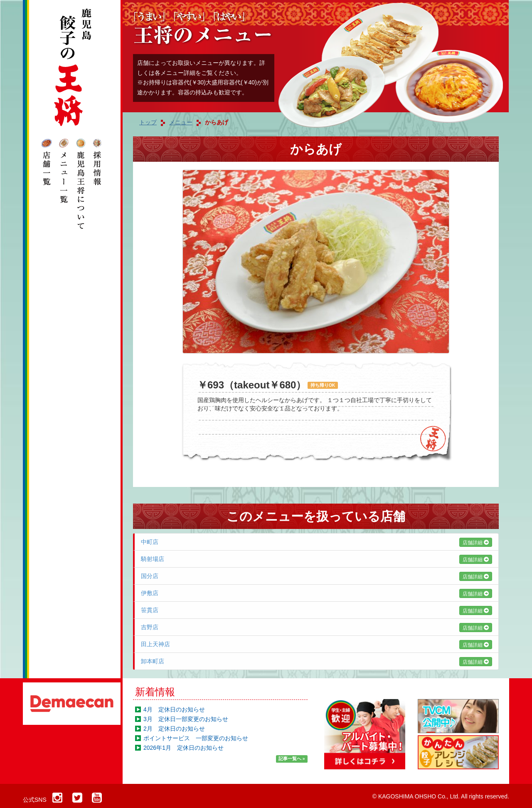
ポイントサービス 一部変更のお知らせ (196, 738)
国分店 (316, 576)
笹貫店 (316, 610)
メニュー (181, 122)
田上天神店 (316, 644)
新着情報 (155, 692)
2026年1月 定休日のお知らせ (183, 748)
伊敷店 (316, 593)
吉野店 (316, 627)
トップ (148, 122)
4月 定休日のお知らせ (174, 709)
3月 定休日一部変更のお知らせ (186, 719)
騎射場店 (316, 559)
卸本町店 (316, 661)
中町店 (316, 542)
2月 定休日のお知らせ (174, 729)
